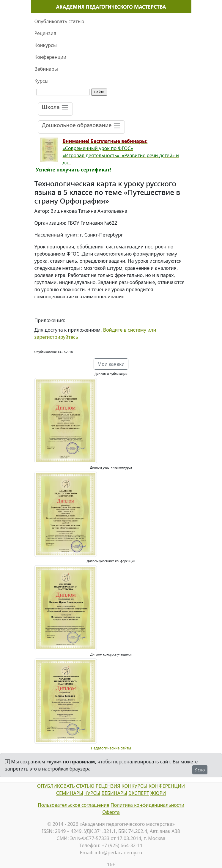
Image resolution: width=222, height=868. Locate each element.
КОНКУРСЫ (134, 786)
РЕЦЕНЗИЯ (108, 786)
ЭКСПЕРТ (139, 793)
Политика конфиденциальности (147, 805)
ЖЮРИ (158, 793)
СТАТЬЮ (85, 786)
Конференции (51, 57)
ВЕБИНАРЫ (115, 793)
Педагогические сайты (111, 748)
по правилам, (80, 762)
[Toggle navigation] (56, 109)
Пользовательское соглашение (74, 805)
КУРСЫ (92, 793)
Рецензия (45, 33)
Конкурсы (46, 45)
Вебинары (46, 69)
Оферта (111, 812)
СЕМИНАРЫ (70, 793)
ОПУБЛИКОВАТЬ (56, 786)
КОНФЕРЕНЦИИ (167, 786)
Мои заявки (111, 364)
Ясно (200, 770)
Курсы (42, 81)
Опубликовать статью (59, 21)
